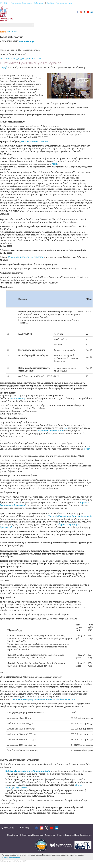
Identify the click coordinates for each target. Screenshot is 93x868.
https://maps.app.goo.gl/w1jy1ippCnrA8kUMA (21, 58)
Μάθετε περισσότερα (11, 858)
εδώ (66, 428)
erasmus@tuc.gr (18, 398)
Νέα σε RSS (8, 31)
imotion (87, 449)
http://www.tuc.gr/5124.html (51, 431)
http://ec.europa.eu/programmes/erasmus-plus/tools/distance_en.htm (42, 699)
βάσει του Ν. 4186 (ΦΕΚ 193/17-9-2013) (25, 257)
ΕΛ (1, 3)
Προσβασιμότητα (64, 3)
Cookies (50, 3)
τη (69, 516)
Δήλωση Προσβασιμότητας (79, 835)
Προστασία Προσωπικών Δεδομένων (28, 3)
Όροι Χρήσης (13, 835)
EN (6, 3)
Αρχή (5, 67)
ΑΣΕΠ (54, 164)
